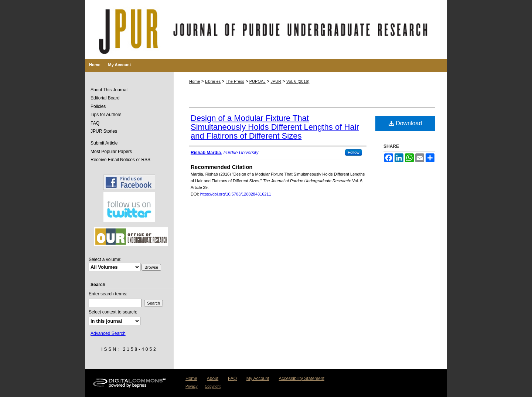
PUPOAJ (258, 81)
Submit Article (104, 143)
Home (195, 81)
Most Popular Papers (111, 152)
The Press (235, 81)
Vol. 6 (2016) (298, 81)
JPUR (276, 81)
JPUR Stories (104, 131)
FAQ (95, 123)
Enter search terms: (108, 294)
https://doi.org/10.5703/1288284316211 (236, 194)
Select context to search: (113, 312)
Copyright (213, 386)
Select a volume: (105, 259)
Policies (98, 106)
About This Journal (109, 90)
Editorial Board (105, 98)
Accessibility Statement (302, 379)
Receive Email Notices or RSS (120, 160)
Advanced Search (108, 333)
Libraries (213, 81)
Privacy (192, 386)
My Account (258, 379)
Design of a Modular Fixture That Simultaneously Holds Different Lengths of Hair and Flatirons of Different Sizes (275, 127)
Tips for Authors (106, 115)
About (213, 379)
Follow (354, 152)
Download (405, 123)
